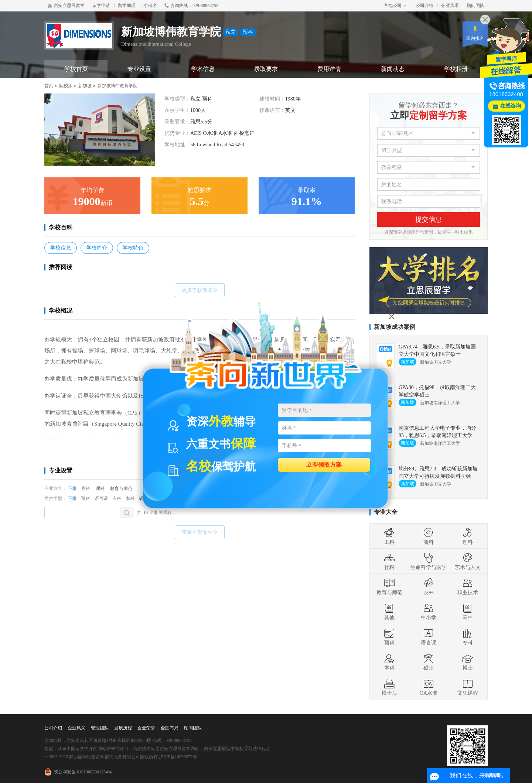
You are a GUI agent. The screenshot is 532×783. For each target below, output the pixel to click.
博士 (468, 662)
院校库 (66, 86)
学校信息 (61, 248)
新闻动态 (393, 69)
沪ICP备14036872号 (178, 757)
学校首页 (76, 69)
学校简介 (97, 248)
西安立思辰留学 (66, 6)
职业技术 (468, 586)
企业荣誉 (146, 728)
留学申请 (101, 6)
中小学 (429, 612)
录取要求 (266, 69)
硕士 (429, 662)
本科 (130, 498)
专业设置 (139, 69)
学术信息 (203, 69)
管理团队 (100, 728)
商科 (86, 488)
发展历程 (123, 728)
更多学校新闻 (200, 290)
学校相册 (456, 69)
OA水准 (429, 687)
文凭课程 (468, 687)
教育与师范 (121, 488)
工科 (389, 536)
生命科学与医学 (429, 561)
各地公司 (395, 6)
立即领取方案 (324, 464)
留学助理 (127, 6)
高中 (468, 612)
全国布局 (170, 728)
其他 (389, 612)
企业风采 (450, 6)
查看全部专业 (200, 532)
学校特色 (133, 248)
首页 (49, 86)
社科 (389, 561)
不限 (72, 488)
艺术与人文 (468, 561)
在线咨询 (511, 106)
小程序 (150, 6)
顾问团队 (475, 6)
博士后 (389, 687)
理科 (100, 488)
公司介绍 (424, 6)
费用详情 (329, 69)
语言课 (101, 498)
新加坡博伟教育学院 (117, 86)
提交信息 (429, 219)
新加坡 (85, 86)
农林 (429, 586)
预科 (86, 498)
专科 (117, 498)
